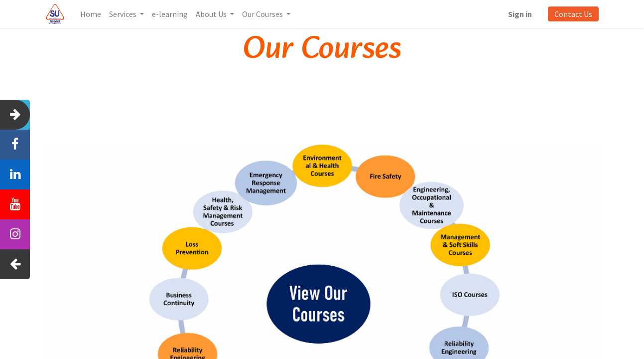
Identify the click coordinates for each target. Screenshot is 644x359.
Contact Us (573, 14)
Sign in (520, 14)
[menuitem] (91, 14)
